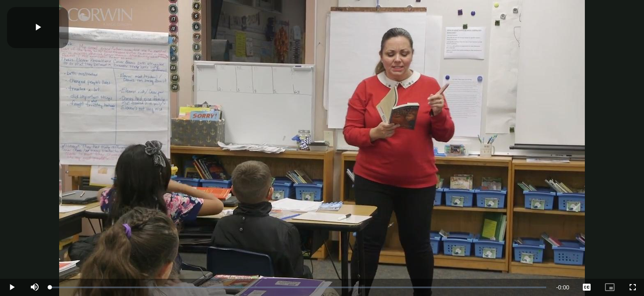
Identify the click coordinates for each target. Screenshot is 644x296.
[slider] (298, 287)
